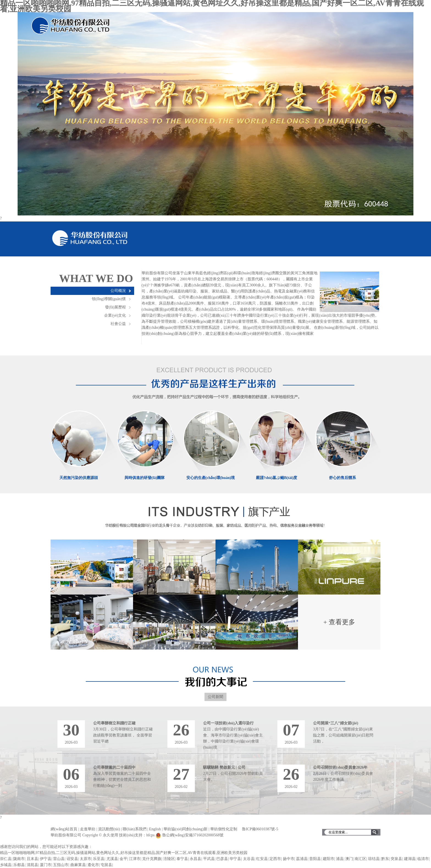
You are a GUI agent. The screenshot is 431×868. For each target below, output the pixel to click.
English (155, 829)
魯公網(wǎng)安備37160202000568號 (193, 835)
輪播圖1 (215, 114)
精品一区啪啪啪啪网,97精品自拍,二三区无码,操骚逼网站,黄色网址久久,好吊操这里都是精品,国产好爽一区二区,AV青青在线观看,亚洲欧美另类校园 (124, 853)
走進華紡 (88, 829)
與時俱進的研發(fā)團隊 (145, 478)
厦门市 (46, 865)
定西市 (275, 859)
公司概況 (118, 291)
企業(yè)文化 (115, 315)
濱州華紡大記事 (216, 677)
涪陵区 (169, 859)
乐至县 (99, 859)
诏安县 (72, 859)
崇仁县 (6, 859)
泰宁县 (182, 859)
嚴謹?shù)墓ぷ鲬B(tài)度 (277, 478)
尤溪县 (112, 859)
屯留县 (106, 865)
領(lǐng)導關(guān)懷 (109, 299)
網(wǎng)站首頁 (64, 829)
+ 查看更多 (339, 622)
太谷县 (249, 859)
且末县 (32, 859)
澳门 (349, 859)
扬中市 (289, 859)
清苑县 (32, 865)
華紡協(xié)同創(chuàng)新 (186, 829)
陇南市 (19, 859)
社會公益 (118, 324)
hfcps (150, 835)
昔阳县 (315, 859)
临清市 (423, 859)
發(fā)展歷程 (115, 307)
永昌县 (195, 859)
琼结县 (374, 859)
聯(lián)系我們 (134, 829)
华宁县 (235, 859)
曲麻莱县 (78, 865)
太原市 (85, 859)
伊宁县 (46, 859)
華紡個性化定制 (224, 829)
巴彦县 (222, 859)
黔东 (385, 859)
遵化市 (93, 865)
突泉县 (396, 859)
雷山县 (59, 859)
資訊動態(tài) (109, 829)
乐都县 (19, 865)
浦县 (340, 859)
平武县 (209, 859)
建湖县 (410, 859)
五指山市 (61, 865)
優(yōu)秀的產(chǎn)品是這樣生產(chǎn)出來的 (216, 382)
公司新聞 (215, 697)
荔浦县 (302, 859)
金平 (123, 859)
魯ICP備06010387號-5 (260, 829)
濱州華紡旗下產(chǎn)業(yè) (216, 519)
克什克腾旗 (152, 859)
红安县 (262, 859)
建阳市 (328, 859)
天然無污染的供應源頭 (79, 478)
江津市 (135, 859)
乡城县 (6, 865)
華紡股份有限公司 (90, 238)
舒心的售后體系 (342, 478)
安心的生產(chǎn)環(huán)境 (211, 478)
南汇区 (360, 859)
